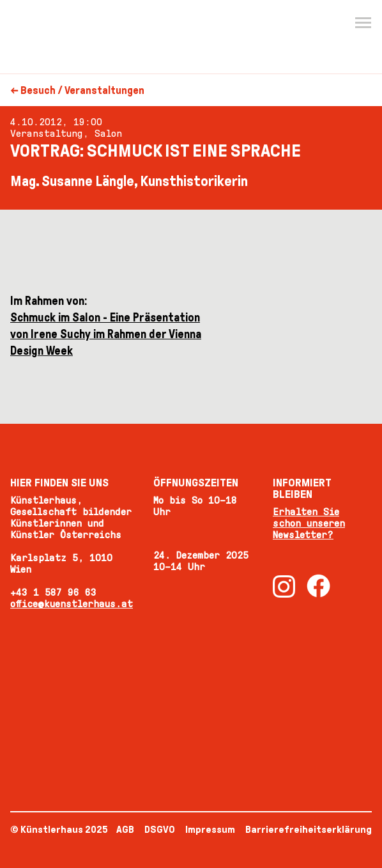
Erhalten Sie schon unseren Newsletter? (309, 523)
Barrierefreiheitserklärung (309, 829)
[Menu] (363, 23)
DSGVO (160, 829)
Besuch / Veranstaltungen (82, 90)
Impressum (210, 829)
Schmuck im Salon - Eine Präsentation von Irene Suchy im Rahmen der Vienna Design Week (106, 335)
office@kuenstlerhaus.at (72, 604)
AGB (125, 829)
